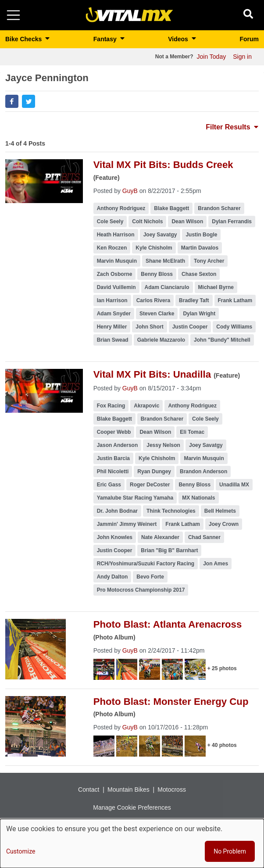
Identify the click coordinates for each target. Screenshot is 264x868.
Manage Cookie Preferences (132, 807)
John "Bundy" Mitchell (222, 340)
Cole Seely (110, 221)
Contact (89, 789)
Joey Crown (224, 524)
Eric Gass (109, 485)
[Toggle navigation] (13, 15)
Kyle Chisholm (154, 248)
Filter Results (232, 127)
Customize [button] (21, 851)
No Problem (230, 851)
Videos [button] (179, 39)
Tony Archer (209, 261)
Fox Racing (111, 406)
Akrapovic (146, 406)
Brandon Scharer (219, 208)
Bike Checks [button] (24, 39)
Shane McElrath (165, 261)
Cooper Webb (114, 432)
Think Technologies (171, 511)
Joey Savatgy (160, 235)
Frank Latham (235, 300)
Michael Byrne (216, 287)
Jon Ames (216, 564)
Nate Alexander (160, 537)
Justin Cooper (190, 327)
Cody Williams (234, 327)
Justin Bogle (201, 235)
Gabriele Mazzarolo (161, 340)
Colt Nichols (147, 221)
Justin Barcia (113, 458)
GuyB (130, 191)
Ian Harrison (112, 300)
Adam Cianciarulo (167, 287)
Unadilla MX (234, 485)
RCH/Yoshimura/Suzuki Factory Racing (146, 564)
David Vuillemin (116, 287)
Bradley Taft (194, 300)
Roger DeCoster (150, 485)
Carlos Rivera (153, 300)
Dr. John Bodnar (117, 511)
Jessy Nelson (163, 445)
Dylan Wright (199, 314)
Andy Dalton (112, 577)
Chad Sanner (204, 537)
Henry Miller (112, 327)
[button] (12, 101)
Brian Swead (113, 340)
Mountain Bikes (128, 789)
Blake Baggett (171, 208)
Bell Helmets (220, 511)
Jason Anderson (118, 445)
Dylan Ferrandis (232, 221)
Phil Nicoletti (113, 472)
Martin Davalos (200, 248)
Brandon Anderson (203, 472)
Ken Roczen (112, 248)
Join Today (212, 57)
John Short (149, 327)
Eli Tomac (192, 432)
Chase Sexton (199, 274)
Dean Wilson (187, 221)
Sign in (242, 57)
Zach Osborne (115, 274)
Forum (249, 39)
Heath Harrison (116, 235)
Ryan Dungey (154, 472)
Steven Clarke (157, 314)
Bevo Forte (150, 577)
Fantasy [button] (106, 39)
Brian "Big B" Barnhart (169, 550)
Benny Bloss (157, 274)
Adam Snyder (114, 314)
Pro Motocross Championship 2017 (141, 590)
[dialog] (132, 843)
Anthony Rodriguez (121, 208)
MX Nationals (198, 498)
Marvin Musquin (117, 261)
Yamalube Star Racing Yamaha (135, 498)
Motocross (172, 789)
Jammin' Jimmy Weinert (127, 524)
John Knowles (115, 537)
